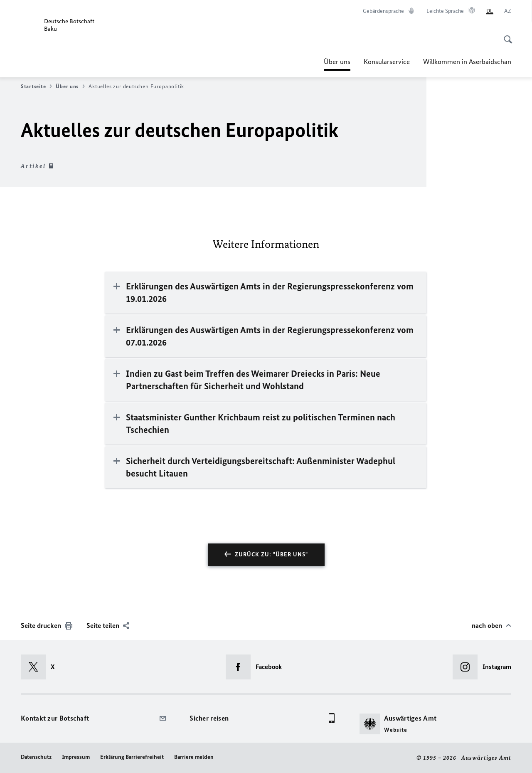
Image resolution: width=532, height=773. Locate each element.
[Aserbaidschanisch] (508, 11)
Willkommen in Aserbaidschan (467, 62)
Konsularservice (387, 62)
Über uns (337, 62)
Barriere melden (194, 757)
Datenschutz (36, 757)
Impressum (76, 757)
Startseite (36, 86)
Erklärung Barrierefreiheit (132, 757)
